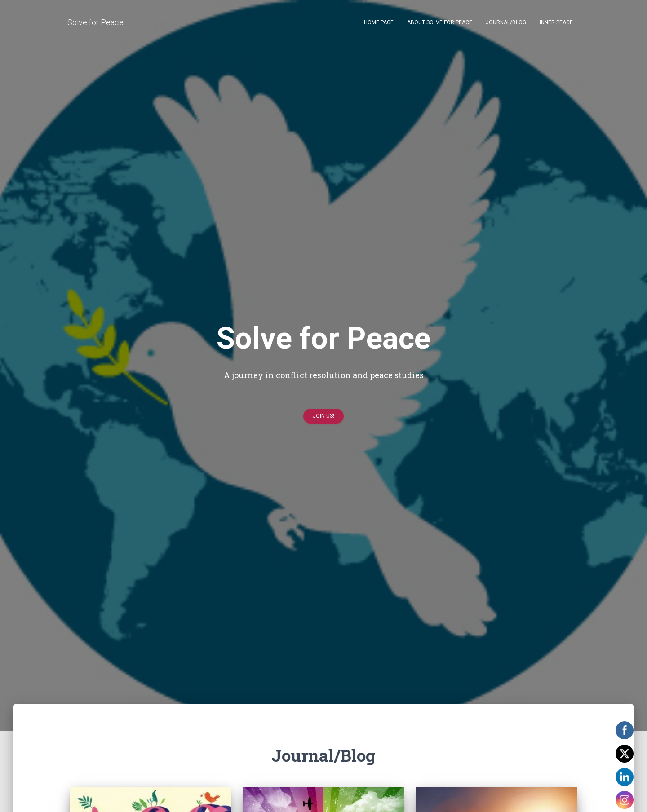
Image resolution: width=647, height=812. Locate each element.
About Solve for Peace (440, 22)
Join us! (323, 419)
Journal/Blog (506, 22)
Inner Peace (556, 22)
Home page (379, 22)
